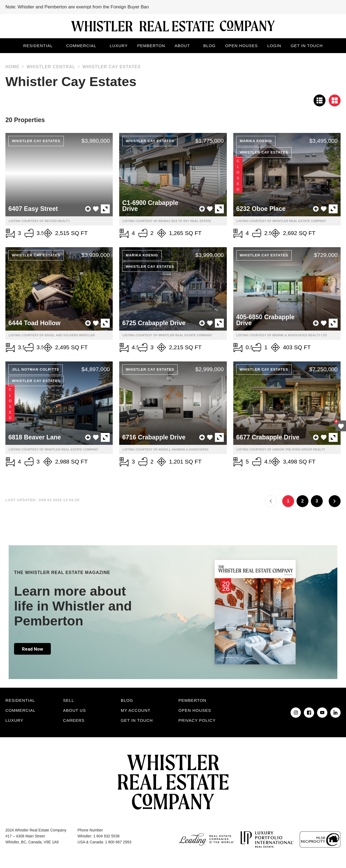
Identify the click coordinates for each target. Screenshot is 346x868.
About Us (74, 710)
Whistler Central (51, 67)
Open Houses (242, 46)
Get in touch (307, 46)
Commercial (81, 46)
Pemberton (151, 46)
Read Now (32, 649)
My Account (136, 710)
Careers (74, 720)
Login (274, 46)
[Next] (335, 501)
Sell (69, 700)
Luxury (119, 46)
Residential (38, 46)
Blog (209, 46)
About (182, 46)
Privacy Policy (197, 720)
